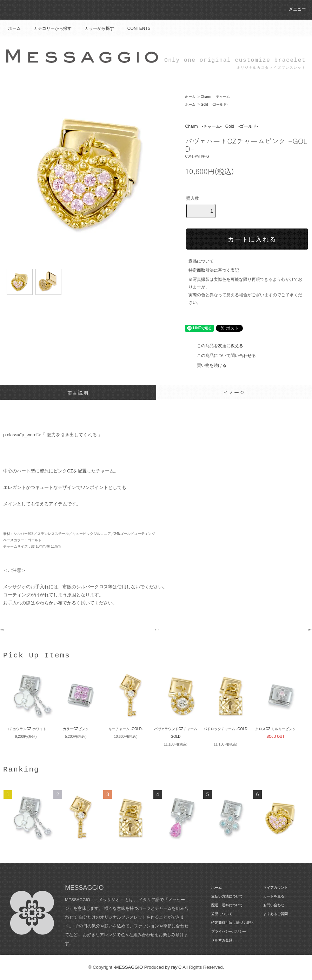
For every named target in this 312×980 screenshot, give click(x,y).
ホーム (14, 28)
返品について (201, 261)
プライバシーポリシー (229, 931)
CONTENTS (135, 28)
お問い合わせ (274, 905)
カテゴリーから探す (48, 28)
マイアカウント (276, 888)
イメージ (234, 392)
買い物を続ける (207, 365)
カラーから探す (95, 28)
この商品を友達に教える (216, 346)
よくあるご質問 (276, 914)
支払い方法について (227, 896)
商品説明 (78, 392)
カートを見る (274, 896)
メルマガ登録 (222, 940)
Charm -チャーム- (216, 97)
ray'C (176, 967)
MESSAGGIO (129, 967)
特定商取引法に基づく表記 (214, 270)
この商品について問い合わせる (222, 356)
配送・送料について (227, 905)
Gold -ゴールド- (214, 104)
